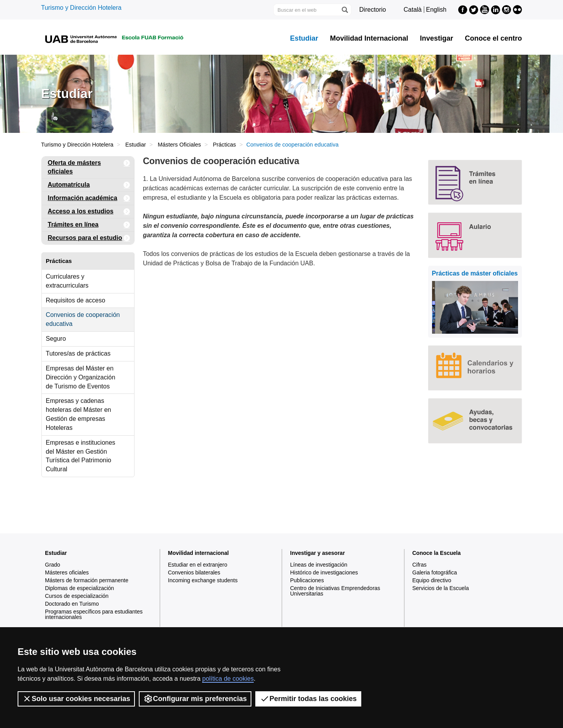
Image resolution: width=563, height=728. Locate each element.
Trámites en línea (89, 225)
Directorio (373, 10)
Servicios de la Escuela (441, 588)
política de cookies (228, 679)
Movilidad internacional (199, 553)
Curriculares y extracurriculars (67, 281)
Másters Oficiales (179, 145)
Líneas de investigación (319, 565)
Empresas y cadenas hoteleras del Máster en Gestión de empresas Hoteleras (78, 414)
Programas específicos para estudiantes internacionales (94, 614)
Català (412, 10)
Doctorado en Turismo (72, 604)
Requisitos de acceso (75, 300)
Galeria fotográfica (435, 572)
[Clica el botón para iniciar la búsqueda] (344, 10)
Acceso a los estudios (89, 212)
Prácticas (224, 145)
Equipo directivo (432, 580)
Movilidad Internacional (369, 38)
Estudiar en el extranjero (198, 565)
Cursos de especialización (77, 596)
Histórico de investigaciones (324, 572)
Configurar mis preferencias (195, 699)
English (436, 10)
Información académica (89, 198)
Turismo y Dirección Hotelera (81, 8)
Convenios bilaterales (194, 572)
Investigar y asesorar (317, 553)
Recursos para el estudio (89, 238)
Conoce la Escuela (437, 553)
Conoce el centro (493, 38)
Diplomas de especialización (80, 588)
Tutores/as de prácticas (78, 353)
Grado (53, 565)
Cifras (420, 565)
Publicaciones (307, 580)
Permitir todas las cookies (308, 699)
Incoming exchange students (203, 580)
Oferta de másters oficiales (89, 166)
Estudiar (304, 38)
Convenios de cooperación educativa (83, 319)
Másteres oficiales (67, 572)
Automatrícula (89, 185)
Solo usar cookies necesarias (76, 699)
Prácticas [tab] (59, 261)
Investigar (437, 38)
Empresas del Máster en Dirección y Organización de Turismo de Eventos (81, 377)
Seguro (56, 339)
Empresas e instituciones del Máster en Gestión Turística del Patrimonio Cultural (81, 456)
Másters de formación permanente (87, 580)
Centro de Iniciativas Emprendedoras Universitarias (335, 591)
